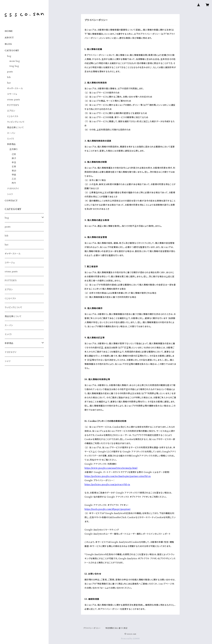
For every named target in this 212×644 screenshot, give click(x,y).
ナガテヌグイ (13, 189)
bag (9, 56)
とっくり (11, 139)
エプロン (11, 111)
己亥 (14, 154)
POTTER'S (13, 105)
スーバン (11, 133)
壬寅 (14, 167)
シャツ (10, 194)
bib (9, 77)
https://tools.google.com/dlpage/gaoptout (107, 509)
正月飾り (14, 149)
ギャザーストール (15, 88)
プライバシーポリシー (92, 628)
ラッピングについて (16, 122)
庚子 (14, 158)
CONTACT (11, 201)
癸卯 (14, 171)
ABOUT (9, 38)
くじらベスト (13, 116)
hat (9, 83)
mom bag (15, 61)
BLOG (8, 44)
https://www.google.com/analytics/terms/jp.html (111, 468)
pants (10, 72)
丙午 (14, 183)
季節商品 (11, 144)
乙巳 (14, 179)
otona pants (14, 100)
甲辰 (14, 175)
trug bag (14, 66)
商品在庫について (15, 127)
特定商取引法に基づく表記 (116, 628)
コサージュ (12, 94)
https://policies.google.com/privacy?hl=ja (107, 485)
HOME (9, 31)
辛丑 (14, 162)
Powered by (130, 639)
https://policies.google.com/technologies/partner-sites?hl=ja (118, 476)
